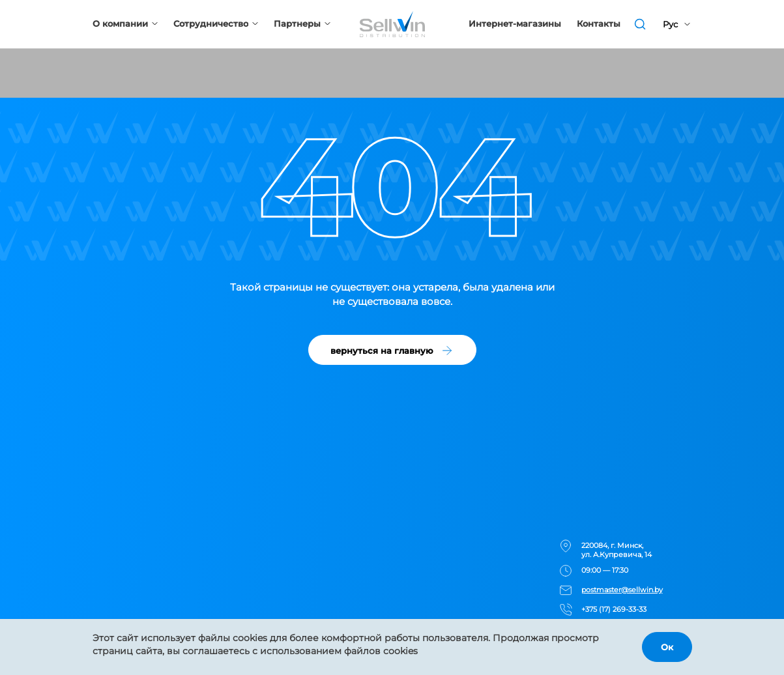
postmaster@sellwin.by (622, 590)
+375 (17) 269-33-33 (614, 609)
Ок (667, 647)
